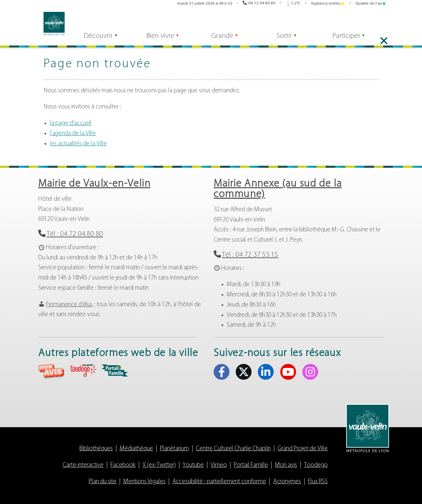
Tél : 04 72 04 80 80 (75, 234)
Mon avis (286, 465)
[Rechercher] (104, 22)
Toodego (316, 465)
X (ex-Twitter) (159, 465)
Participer (353, 40)
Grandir (225, 40)
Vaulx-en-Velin (49, 24)
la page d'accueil (71, 123)
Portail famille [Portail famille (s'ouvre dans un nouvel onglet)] (305, 22)
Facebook (123, 465)
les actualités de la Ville (78, 144)
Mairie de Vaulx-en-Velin (94, 184)
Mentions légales (144, 482)
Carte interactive (83, 465)
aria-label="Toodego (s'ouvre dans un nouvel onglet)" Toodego (83, 370)
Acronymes (287, 482)
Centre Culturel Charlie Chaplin (233, 449)
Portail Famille (251, 465)
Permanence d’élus (69, 305)
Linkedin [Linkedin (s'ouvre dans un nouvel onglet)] (363, 22)
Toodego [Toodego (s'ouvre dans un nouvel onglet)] (280, 23)
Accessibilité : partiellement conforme (219, 482)
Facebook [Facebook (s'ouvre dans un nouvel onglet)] (343, 22)
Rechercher (143, 22)
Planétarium (174, 449)
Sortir (289, 40)
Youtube (193, 465)
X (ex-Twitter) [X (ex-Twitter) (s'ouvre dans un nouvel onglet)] (353, 22)
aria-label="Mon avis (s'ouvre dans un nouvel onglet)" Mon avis (51, 371)
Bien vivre (162, 40)
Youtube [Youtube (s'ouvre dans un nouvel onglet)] (374, 22)
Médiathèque (136, 449)
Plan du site (103, 482)
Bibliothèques (96, 449)
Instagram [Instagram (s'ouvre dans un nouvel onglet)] (384, 22)
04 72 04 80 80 (262, 4)
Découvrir (98, 40)
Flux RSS (318, 482)
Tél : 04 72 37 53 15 (250, 255)
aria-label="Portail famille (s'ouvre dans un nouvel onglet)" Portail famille (115, 371)
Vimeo (219, 465)
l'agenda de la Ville (73, 134)
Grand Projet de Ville (303, 449)
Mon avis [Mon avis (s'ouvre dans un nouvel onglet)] (255, 22)
